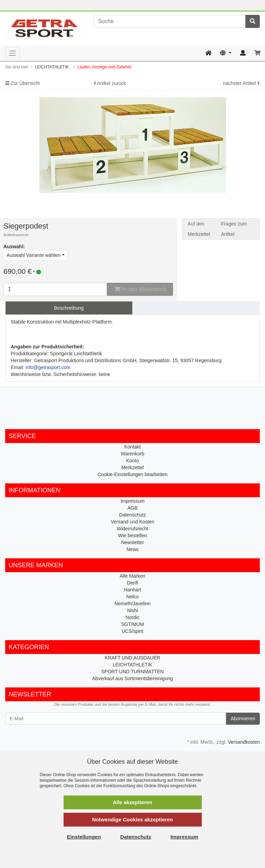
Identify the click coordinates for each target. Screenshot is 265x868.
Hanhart (133, 590)
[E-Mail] (116, 719)
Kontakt (132, 447)
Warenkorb (133, 454)
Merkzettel (132, 467)
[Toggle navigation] (12, 53)
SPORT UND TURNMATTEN (132, 672)
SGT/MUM (132, 624)
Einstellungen (84, 837)
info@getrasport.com (48, 367)
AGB (133, 508)
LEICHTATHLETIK (132, 665)
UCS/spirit (132, 631)
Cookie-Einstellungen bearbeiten (132, 474)
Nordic (132, 617)
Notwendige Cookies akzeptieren (132, 819)
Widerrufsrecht (132, 529)
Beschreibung (69, 308)
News (132, 549)
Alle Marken (133, 576)
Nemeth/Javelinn (132, 604)
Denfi (132, 583)
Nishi (132, 610)
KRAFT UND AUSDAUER (132, 658)
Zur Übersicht (22, 83)
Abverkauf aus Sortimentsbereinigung (132, 678)
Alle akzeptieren (132, 802)
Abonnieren (243, 718)
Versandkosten (244, 742)
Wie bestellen (132, 536)
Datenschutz (133, 515)
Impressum (132, 501)
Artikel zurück (110, 83)
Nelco (133, 597)
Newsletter (132, 542)
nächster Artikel (241, 83)
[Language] (226, 53)
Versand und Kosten (132, 522)
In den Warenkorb (140, 289)
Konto (132, 461)
